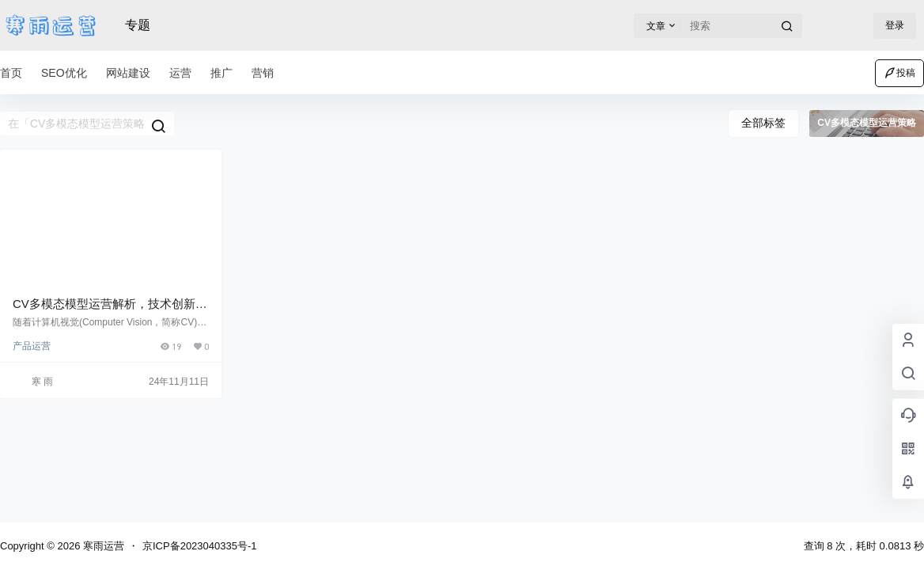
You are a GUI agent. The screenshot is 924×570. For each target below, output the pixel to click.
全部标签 (763, 123)
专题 (138, 25)
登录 (895, 25)
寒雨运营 (102, 546)
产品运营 (32, 346)
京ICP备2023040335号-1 (200, 546)
